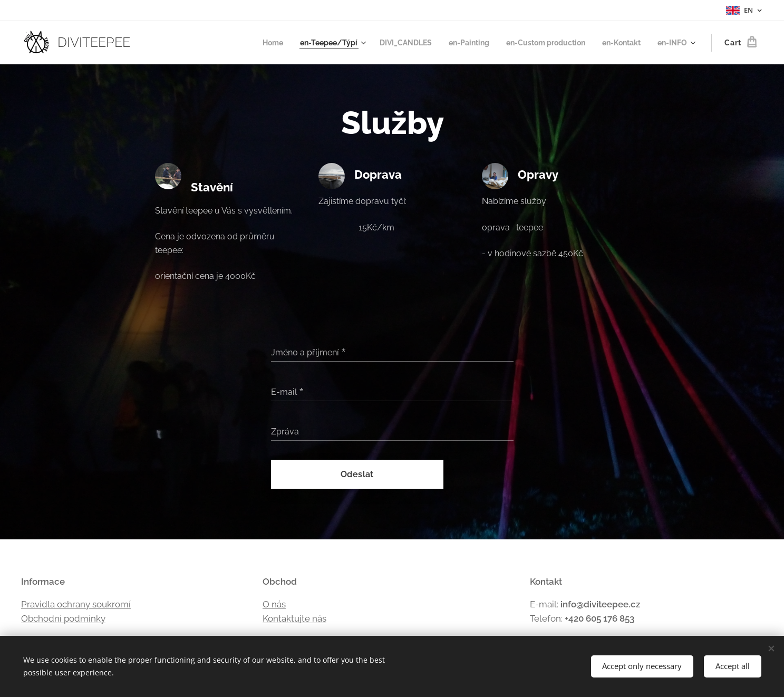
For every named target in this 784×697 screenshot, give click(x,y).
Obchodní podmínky (63, 618)
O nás (274, 604)
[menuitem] (248, 43)
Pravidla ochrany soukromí (76, 604)
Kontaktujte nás (294, 618)
